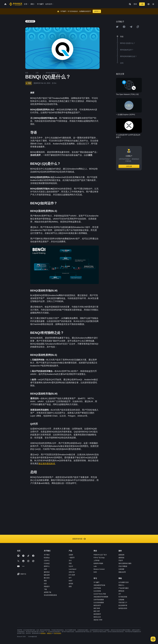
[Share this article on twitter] (117, 27)
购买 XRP (97, 611)
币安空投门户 (123, 603)
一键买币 (72, 558)
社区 (45, 584)
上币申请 (96, 560)
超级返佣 (121, 555)
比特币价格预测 (99, 600)
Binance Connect (99, 569)
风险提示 (47, 586)
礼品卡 (71, 566)
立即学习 (97, 11)
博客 (45, 581)
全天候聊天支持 (124, 582)
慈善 (70, 586)
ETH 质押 (72, 575)
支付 (70, 560)
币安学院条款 (57, 633)
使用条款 (43, 633)
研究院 (71, 584)
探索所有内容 (79, 539)
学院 (70, 563)
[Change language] (149, 4)
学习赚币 (96, 582)
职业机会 (47, 558)
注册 (142, 4)
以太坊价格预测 (99, 603)
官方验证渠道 (123, 597)
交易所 (71, 555)
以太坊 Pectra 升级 (100, 594)
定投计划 (72, 572)
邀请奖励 (121, 558)
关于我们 (47, 555)
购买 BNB (97, 608)
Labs (95, 566)
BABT (71, 581)
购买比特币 (97, 605)
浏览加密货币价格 (99, 585)
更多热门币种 (98, 620)
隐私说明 (47, 575)
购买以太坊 (97, 617)
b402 (95, 572)
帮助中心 (121, 585)
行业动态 (47, 563)
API (120, 594)
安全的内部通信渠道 (50, 595)
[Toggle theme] (153, 4)
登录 (135, 4)
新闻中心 (47, 566)
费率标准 (121, 591)
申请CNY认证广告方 (100, 555)
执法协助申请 (123, 605)
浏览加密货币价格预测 (101, 597)
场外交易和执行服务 (125, 563)
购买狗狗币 (97, 614)
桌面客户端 (47, 592)
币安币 (121, 560)
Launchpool (72, 569)
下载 (45, 589)
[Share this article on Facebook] (124, 27)
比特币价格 (97, 588)
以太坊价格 (97, 591)
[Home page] (16, 4)
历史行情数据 (123, 566)
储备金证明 (122, 572)
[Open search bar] (129, 4)
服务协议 (47, 572)
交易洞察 (121, 569)
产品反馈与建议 (124, 588)
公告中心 (47, 560)
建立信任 (47, 578)
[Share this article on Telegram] (131, 27)
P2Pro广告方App (99, 558)
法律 (45, 569)
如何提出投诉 (123, 608)
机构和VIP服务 (98, 563)
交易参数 (121, 600)
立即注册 (129, 166)
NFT (70, 578)
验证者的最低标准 (47, 463)
